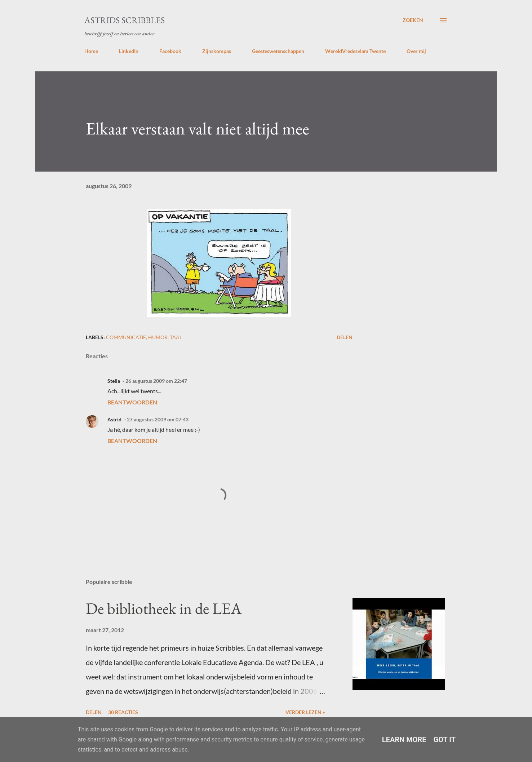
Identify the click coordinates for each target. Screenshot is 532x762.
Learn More (404, 740)
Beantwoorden (132, 402)
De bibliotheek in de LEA (164, 608)
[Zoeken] (413, 20)
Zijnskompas (217, 51)
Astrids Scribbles (125, 20)
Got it (445, 740)
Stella (114, 381)
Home (91, 51)
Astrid (114, 419)
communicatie (126, 337)
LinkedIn (129, 51)
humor (158, 337)
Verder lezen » (305, 712)
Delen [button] (345, 337)
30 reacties (123, 712)
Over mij (416, 51)
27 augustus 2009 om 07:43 (158, 419)
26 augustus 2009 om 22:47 (156, 381)
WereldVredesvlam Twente (355, 51)
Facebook (170, 51)
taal (176, 337)
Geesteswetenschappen (278, 51)
